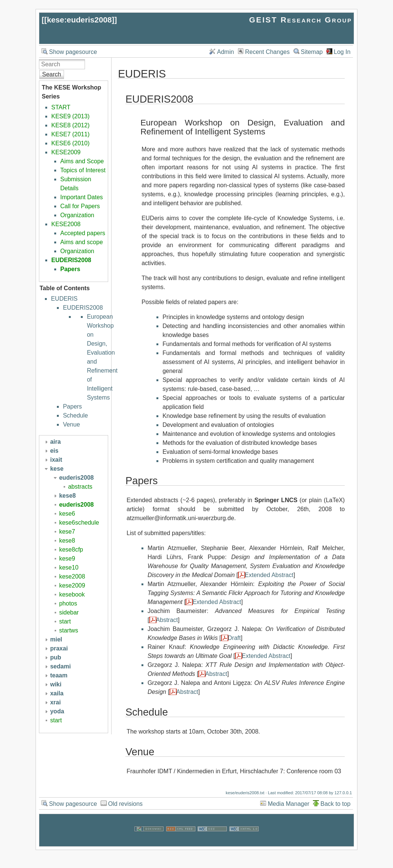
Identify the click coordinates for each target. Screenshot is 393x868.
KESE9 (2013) (70, 116)
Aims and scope (82, 242)
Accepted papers (83, 233)
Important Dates (82, 197)
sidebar (69, 612)
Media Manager (288, 804)
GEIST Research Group (301, 20)
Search (52, 74)
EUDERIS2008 (71, 260)
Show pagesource (73, 52)
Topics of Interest (83, 170)
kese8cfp (71, 550)
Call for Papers (80, 206)
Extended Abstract (269, 575)
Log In (342, 52)
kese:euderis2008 (79, 20)
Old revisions (125, 804)
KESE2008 (66, 224)
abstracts (80, 487)
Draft (234, 638)
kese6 (67, 514)
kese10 (69, 567)
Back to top (335, 804)
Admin (226, 52)
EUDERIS (64, 299)
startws (69, 630)
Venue (71, 424)
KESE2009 (66, 152)
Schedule (75, 415)
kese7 (67, 532)
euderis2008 (77, 505)
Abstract (167, 620)
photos (68, 603)
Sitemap (312, 52)
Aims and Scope (82, 161)
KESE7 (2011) (70, 134)
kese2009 (72, 585)
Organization (77, 215)
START (61, 107)
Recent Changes (267, 52)
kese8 (67, 541)
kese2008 (72, 576)
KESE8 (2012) (70, 125)
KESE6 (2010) (70, 143)
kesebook (72, 594)
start (65, 621)
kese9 (67, 559)
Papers (70, 269)
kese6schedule (79, 523)
